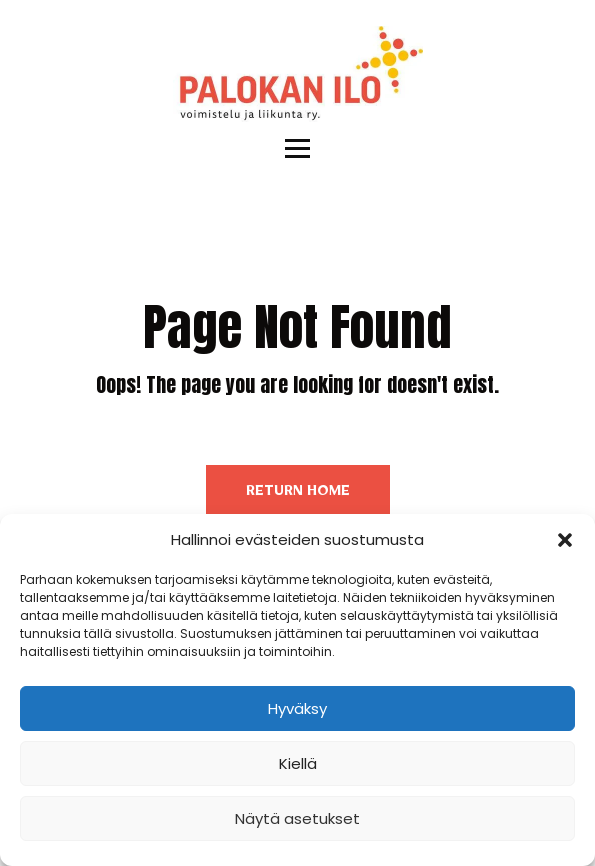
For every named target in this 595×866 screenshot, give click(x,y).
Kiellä (298, 763)
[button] (565, 540)
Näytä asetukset (297, 818)
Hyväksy (297, 708)
